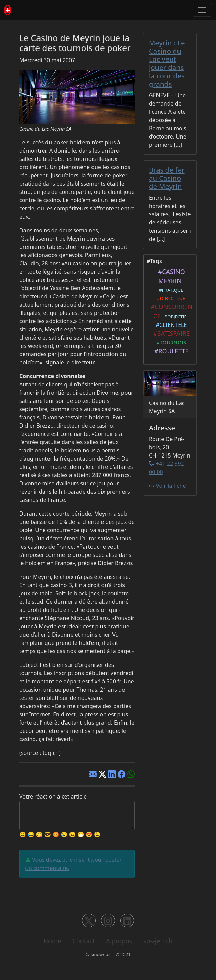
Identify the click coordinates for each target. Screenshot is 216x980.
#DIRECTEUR (170, 298)
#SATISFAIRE (170, 333)
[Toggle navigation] (202, 10)
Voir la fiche (168, 486)
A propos (119, 941)
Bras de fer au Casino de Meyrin (167, 178)
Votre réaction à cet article (53, 796)
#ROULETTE (170, 351)
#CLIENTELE (170, 325)
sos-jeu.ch (158, 941)
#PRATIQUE (170, 290)
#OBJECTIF (174, 317)
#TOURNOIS (170, 342)
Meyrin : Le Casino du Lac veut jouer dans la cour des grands (167, 63)
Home (52, 941)
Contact (84, 941)
